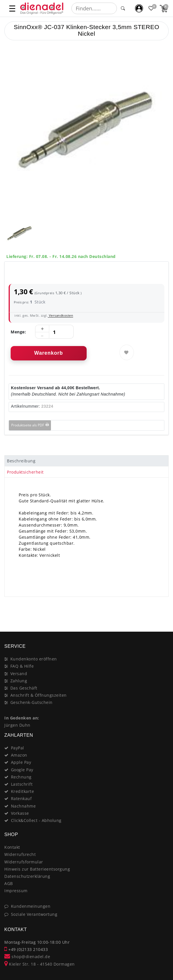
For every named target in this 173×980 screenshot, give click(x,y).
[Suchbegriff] (94, 8)
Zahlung (19, 681)
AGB (9, 883)
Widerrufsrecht (20, 854)
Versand (19, 674)
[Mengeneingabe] (54, 332)
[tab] (86, 461)
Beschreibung (21, 461)
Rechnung (21, 777)
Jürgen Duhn (17, 725)
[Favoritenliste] (152, 8)
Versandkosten (60, 315)
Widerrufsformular (24, 862)
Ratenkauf (21, 798)
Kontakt (12, 847)
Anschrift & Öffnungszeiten (39, 695)
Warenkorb (49, 353)
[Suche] (123, 8)
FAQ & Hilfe (22, 666)
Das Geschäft (24, 688)
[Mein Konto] (139, 8)
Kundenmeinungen (31, 906)
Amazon (19, 755)
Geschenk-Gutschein (32, 702)
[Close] (162, 611)
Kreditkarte (23, 791)
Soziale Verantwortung (34, 914)
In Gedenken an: (22, 718)
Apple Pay (21, 762)
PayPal (18, 748)
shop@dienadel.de (27, 957)
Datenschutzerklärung (27, 876)
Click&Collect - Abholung (36, 820)
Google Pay (22, 770)
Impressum (16, 891)
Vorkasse (20, 813)
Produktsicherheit (25, 472)
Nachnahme (23, 806)
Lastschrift (22, 784)
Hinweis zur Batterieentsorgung (37, 869)
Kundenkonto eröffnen (34, 659)
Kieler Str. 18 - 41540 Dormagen (40, 964)
